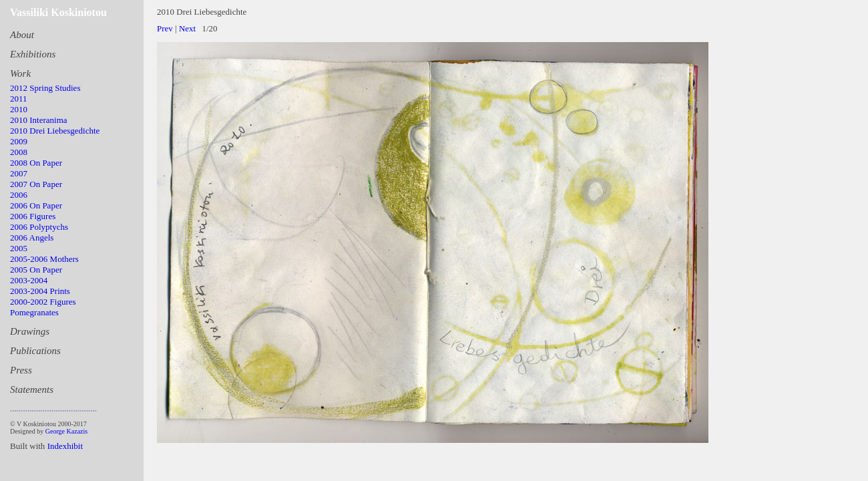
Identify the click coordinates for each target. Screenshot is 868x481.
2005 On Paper (36, 270)
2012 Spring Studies (45, 88)
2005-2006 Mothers (44, 259)
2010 (19, 109)
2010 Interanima (39, 120)
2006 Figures (33, 216)
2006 (19, 195)
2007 (19, 173)
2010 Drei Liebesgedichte (55, 131)
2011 (19, 99)
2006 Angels (32, 237)
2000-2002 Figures (43, 302)
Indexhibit (65, 446)
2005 (19, 248)
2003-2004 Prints (40, 291)
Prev (165, 28)
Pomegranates (34, 312)
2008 (19, 152)
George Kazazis (66, 431)
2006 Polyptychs (39, 227)
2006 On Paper (36, 205)
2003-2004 (29, 280)
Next (187, 28)
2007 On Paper (36, 184)
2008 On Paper (36, 163)
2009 (19, 141)
